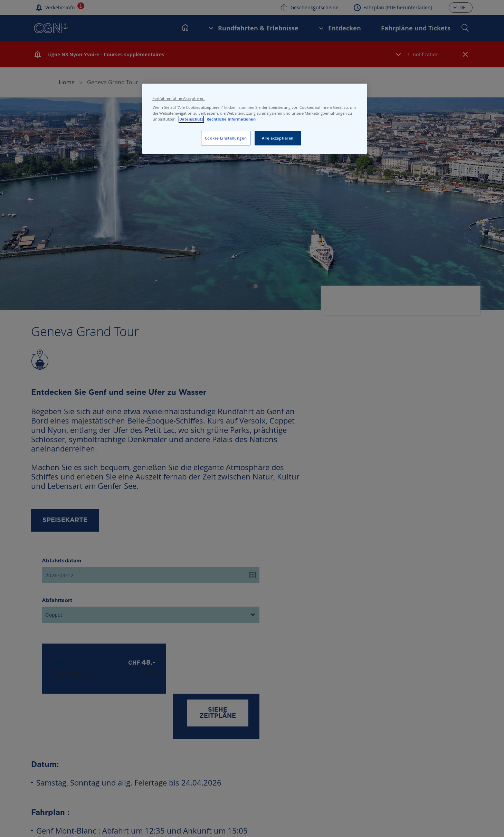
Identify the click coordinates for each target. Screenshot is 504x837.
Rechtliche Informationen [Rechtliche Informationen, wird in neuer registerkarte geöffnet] (231, 119)
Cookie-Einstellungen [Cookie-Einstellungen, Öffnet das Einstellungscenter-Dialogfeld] (226, 138)
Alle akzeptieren (278, 138)
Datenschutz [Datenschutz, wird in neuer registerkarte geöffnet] (191, 119)
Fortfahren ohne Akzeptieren (179, 98)
